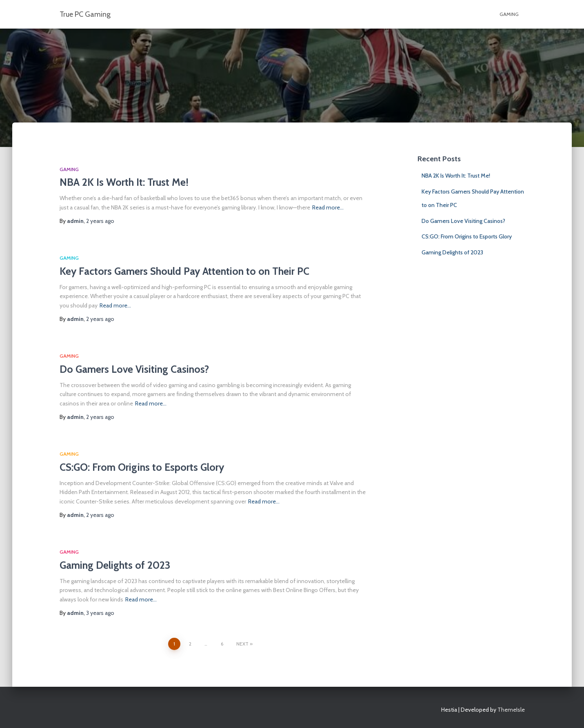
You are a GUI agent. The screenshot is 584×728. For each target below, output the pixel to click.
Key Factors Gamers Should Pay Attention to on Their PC (184, 271)
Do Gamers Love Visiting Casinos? (134, 369)
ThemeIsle (511, 710)
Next (242, 644)
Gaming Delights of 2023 (115, 565)
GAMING (509, 14)
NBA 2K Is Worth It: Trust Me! (124, 182)
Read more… (328, 207)
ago (100, 221)
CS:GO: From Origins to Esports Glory (142, 467)
